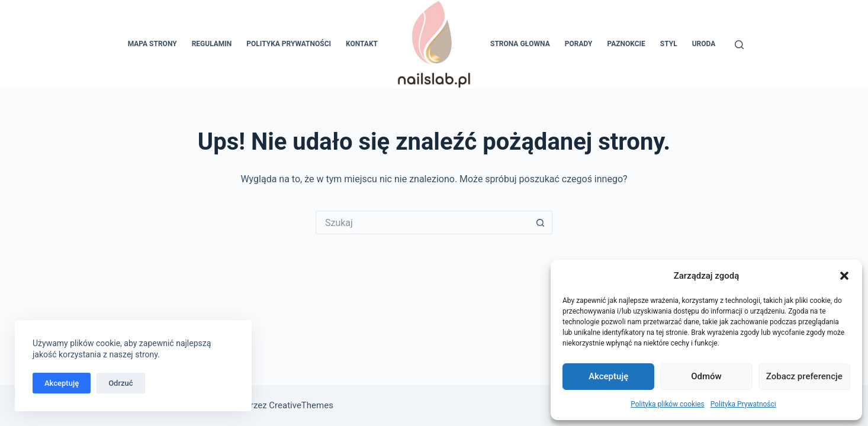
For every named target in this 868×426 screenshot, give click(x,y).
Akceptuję (608, 376)
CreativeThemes (301, 405)
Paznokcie (626, 44)
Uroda (704, 44)
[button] (844, 276)
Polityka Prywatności (743, 404)
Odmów (706, 376)
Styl (669, 44)
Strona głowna (520, 44)
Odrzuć (120, 383)
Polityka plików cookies (667, 404)
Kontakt (362, 44)
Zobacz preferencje (804, 376)
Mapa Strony (152, 44)
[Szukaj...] (422, 222)
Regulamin (212, 44)
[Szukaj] (739, 45)
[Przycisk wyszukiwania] (541, 222)
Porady (579, 44)
